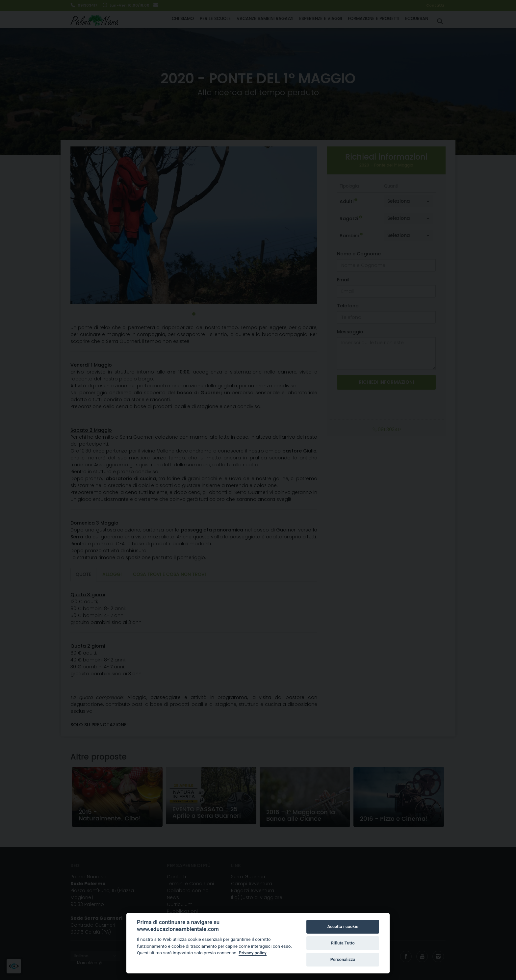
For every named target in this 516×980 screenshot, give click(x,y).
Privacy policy (253, 953)
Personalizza (343, 959)
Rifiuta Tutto (343, 943)
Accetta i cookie (343, 927)
